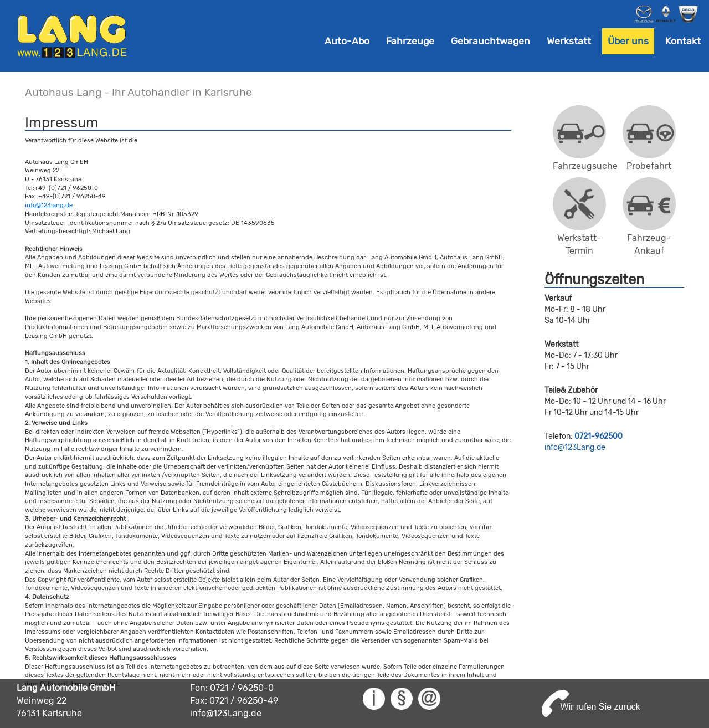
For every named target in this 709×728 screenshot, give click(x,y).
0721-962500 (598, 436)
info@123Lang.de (575, 447)
